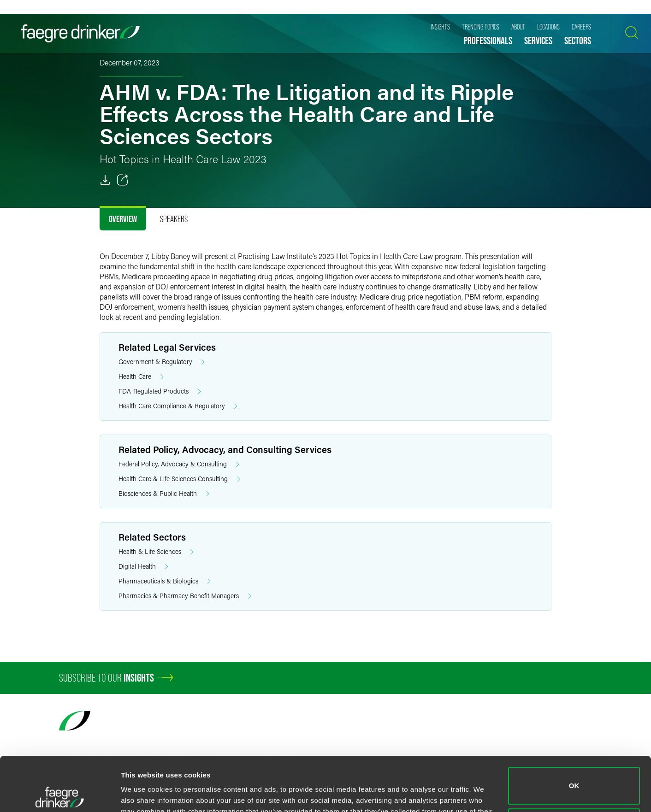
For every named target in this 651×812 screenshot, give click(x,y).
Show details (142, 794)
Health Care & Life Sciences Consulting (179, 479)
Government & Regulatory (162, 362)
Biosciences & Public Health (164, 494)
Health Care (141, 377)
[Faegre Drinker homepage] (80, 33)
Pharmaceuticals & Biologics (165, 581)
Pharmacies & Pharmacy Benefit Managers (185, 596)
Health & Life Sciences (156, 552)
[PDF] (105, 180)
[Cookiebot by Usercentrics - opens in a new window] (60, 794)
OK (574, 732)
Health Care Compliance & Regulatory (178, 406)
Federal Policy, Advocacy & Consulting (179, 464)
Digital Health (143, 567)
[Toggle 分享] (123, 180)
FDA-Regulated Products (160, 391)
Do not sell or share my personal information (574, 773)
